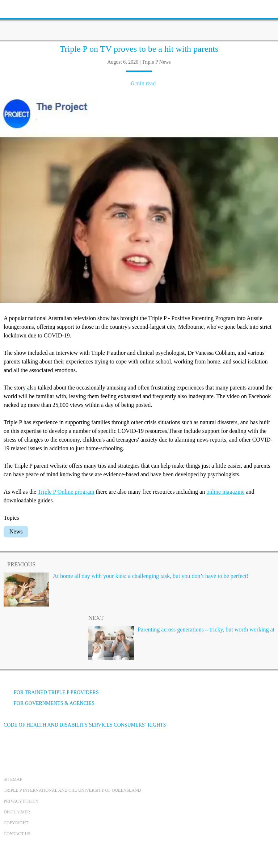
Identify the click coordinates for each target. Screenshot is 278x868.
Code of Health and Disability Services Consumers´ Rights (85, 725)
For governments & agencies (49, 703)
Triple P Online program (66, 492)
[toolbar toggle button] (18, 8)
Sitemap (13, 779)
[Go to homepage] (139, 20)
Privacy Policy (21, 801)
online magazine (225, 492)
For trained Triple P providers (51, 692)
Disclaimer (17, 812)
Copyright (16, 823)
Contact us (17, 834)
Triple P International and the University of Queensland (72, 790)
